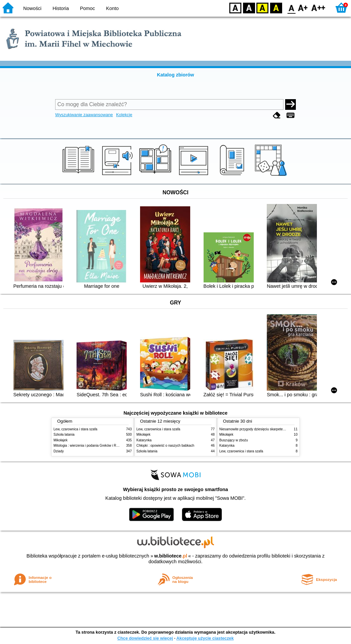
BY (276, 8)
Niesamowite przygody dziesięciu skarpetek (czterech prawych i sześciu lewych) (279, 429)
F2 (318, 8)
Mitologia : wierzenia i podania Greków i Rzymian (90, 446)
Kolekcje (124, 115)
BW (249, 8)
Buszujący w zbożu (234, 440)
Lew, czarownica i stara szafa (75, 429)
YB (262, 8)
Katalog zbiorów (175, 75)
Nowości (32, 8)
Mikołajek (61, 440)
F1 (303, 8)
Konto (112, 8)
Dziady (59, 451)
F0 (291, 8)
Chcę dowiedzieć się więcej (145, 638)
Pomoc (87, 8)
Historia (61, 8)
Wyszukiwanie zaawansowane (84, 115)
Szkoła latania (64, 435)
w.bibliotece (171, 556)
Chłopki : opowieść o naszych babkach (165, 446)
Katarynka (144, 440)
